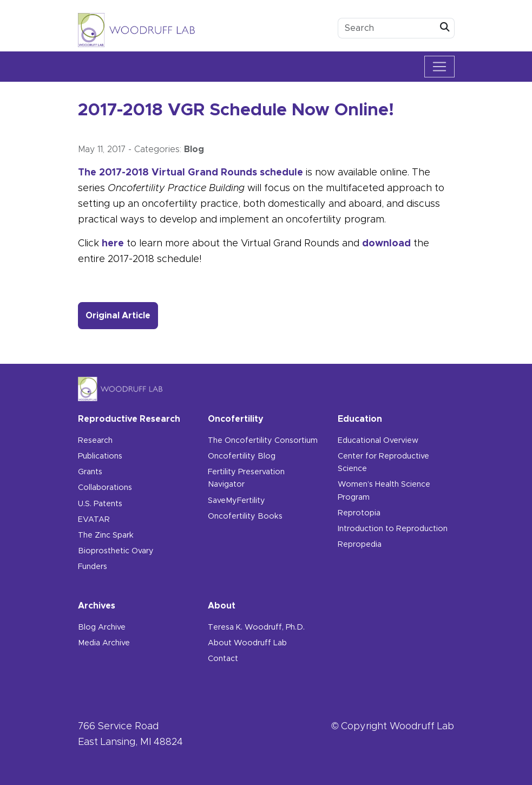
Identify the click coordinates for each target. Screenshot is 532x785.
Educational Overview (378, 441)
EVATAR (94, 520)
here (113, 244)
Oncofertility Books (245, 516)
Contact (223, 659)
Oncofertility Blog (242, 456)
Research (95, 441)
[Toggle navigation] (439, 67)
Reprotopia (359, 513)
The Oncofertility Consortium (263, 441)
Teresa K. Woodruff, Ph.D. (256, 627)
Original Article (122, 314)
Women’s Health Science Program (384, 491)
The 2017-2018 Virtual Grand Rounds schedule (191, 173)
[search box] (387, 28)
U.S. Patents (100, 504)
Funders (93, 567)
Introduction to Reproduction (393, 529)
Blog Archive (102, 627)
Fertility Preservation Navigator (246, 478)
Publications (100, 456)
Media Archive (104, 643)
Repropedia (360, 545)
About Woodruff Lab (247, 643)
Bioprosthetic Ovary (116, 551)
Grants (90, 472)
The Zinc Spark (106, 535)
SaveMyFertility (237, 501)
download (386, 244)
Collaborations (105, 488)
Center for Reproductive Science (383, 463)
